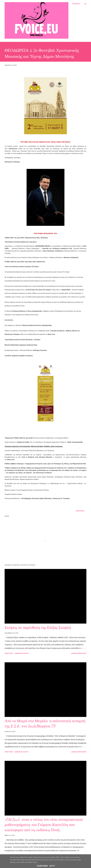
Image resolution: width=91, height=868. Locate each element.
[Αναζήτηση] (76, 4)
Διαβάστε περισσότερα (79, 653)
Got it (52, 866)
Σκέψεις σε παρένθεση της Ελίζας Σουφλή (38, 628)
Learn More (42, 866)
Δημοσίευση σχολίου (22, 653)
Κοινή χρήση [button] (80, 511)
